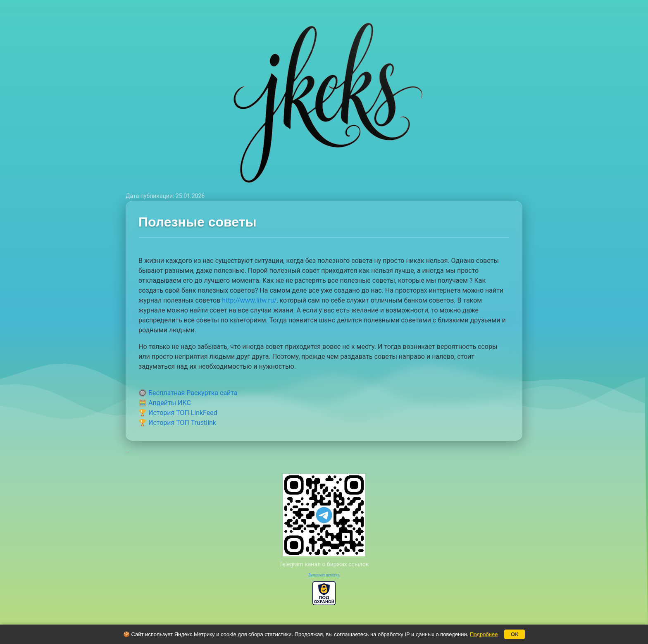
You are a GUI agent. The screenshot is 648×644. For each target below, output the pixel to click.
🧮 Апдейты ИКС (165, 403)
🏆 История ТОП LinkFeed (178, 413)
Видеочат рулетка (324, 575)
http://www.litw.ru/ (249, 300)
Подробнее (484, 634)
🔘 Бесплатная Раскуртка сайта (188, 393)
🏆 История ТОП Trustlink (177, 423)
